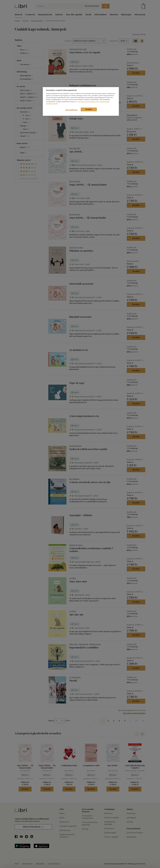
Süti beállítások (72, 110)
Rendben (89, 109)
